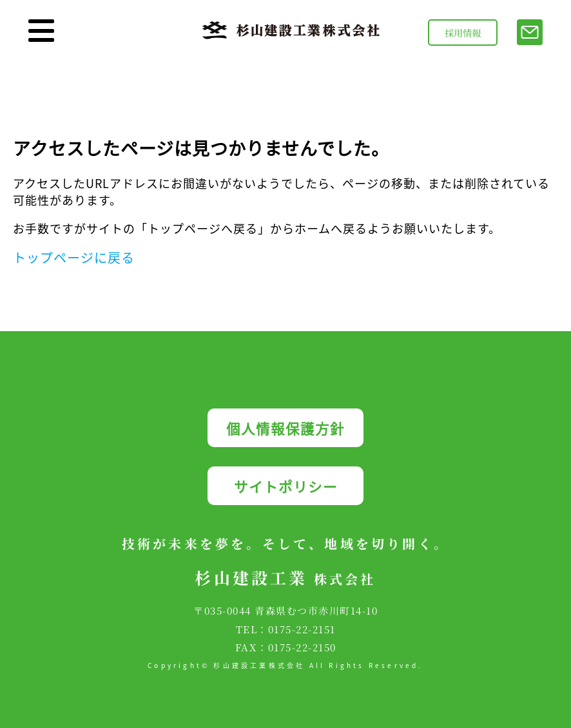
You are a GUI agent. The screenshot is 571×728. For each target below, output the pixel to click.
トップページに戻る (74, 257)
